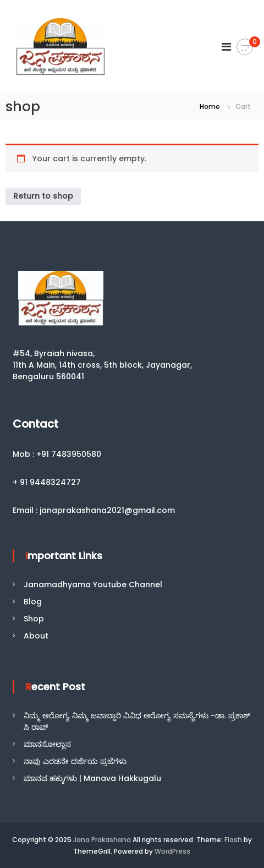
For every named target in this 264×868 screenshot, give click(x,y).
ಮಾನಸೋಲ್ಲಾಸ (47, 744)
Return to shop (43, 196)
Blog (33, 602)
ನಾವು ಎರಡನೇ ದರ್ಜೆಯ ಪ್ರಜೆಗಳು (75, 761)
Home (210, 107)
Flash (233, 840)
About (36, 636)
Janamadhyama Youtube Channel (93, 585)
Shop (34, 619)
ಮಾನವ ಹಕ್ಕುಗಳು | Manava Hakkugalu (92, 778)
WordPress (172, 851)
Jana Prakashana (102, 840)
